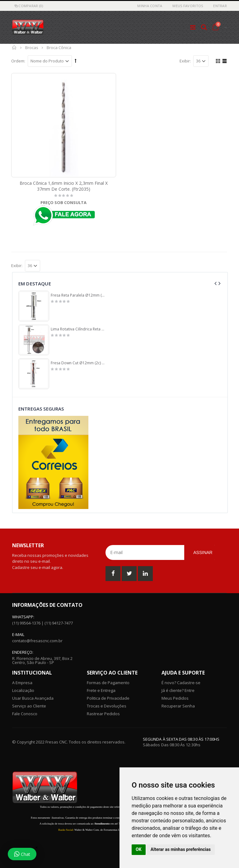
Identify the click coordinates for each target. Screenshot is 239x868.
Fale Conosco (25, 714)
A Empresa (22, 683)
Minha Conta (150, 6)
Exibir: (185, 61)
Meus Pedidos (175, 698)
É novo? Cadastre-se (181, 683)
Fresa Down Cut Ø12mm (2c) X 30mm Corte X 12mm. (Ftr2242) (78, 363)
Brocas (32, 48)
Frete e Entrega (101, 690)
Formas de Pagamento (108, 683)
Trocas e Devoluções (107, 706)
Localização (23, 690)
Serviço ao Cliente (29, 706)
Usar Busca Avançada (33, 698)
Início (14, 48)
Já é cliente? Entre (178, 690)
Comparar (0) (28, 6)
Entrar (220, 6)
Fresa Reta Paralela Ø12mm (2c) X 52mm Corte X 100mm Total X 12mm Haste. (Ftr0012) (78, 295)
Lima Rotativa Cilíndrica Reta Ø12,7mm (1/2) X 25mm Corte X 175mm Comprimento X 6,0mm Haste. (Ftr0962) (78, 329)
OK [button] (139, 849)
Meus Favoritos (188, 6)
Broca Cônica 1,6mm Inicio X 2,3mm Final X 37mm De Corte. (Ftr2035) (64, 186)
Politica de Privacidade (108, 698)
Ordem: (18, 61)
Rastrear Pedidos (103, 714)
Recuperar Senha (178, 706)
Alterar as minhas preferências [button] (181, 849)
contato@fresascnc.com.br (37, 641)
